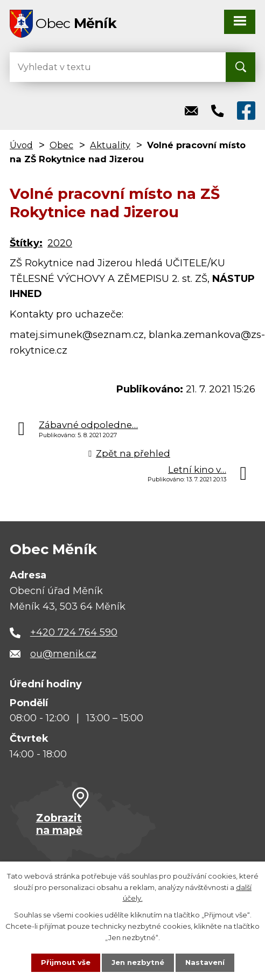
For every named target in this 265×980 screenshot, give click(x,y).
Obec (61, 145)
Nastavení (205, 962)
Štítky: (26, 243)
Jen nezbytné (138, 962)
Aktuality (110, 145)
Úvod (21, 145)
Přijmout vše (66, 962)
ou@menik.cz (63, 654)
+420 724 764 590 (74, 632)
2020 (60, 243)
